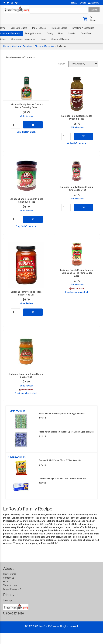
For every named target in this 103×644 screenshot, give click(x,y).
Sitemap (7, 600)
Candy (50, 34)
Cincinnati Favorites (22, 46)
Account (93, 3)
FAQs (6, 582)
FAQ (74, 3)
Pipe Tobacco (39, 28)
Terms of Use (10, 585)
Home (6, 46)
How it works (10, 574)
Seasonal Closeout (61, 39)
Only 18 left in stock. (26, 226)
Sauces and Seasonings (23, 39)
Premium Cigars (59, 28)
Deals (43, 39)
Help (83, 3)
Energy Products (33, 34)
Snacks (72, 34)
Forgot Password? (12, 589)
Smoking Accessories (83, 28)
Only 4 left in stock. (77, 143)
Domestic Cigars (19, 28)
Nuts (61, 34)
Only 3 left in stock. (26, 132)
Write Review (26, 116)
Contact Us (9, 578)
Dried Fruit (86, 34)
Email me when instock (77, 292)
